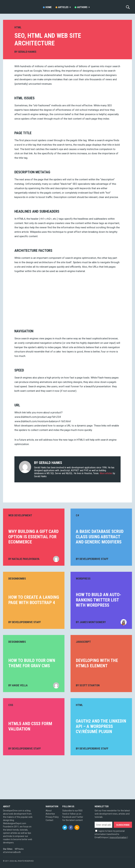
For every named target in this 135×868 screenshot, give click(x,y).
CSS (11, 705)
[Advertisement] (67, 300)
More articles (106, 473)
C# (78, 515)
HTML (18, 27)
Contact (49, 820)
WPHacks (19, 849)
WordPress (83, 579)
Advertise (50, 814)
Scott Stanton (90, 685)
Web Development (20, 515)
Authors (83, 7)
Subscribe (123, 825)
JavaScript (83, 642)
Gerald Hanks (27, 52)
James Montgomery (93, 622)
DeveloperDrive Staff (94, 559)
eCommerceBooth (12, 852)
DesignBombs (17, 579)
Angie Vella (20, 685)
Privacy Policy (52, 817)
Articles (64, 7)
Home (49, 7)
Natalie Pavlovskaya (26, 559)
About (49, 811)
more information (118, 837)
